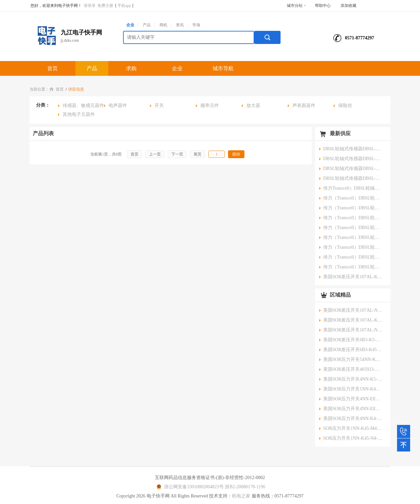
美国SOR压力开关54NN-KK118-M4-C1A (353, 359)
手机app (124, 6)
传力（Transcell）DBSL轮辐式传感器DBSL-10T (353, 228)
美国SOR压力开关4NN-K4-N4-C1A (353, 419)
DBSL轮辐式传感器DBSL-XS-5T (353, 178)
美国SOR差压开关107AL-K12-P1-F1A (353, 277)
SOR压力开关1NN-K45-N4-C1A (353, 438)
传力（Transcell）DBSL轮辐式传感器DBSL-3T (353, 247)
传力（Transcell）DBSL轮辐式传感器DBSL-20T (353, 208)
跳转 (236, 154)
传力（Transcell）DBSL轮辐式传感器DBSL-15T (353, 218)
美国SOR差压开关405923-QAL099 (353, 369)
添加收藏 (348, 6)
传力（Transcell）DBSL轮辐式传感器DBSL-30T (353, 198)
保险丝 (345, 105)
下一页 (177, 154)
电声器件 (118, 105)
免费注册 (105, 6)
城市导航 (223, 68)
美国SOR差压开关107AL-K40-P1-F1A (353, 320)
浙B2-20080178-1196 (245, 487)
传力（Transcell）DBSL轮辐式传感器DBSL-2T (353, 257)
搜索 (267, 37)
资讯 (180, 25)
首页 (52, 68)
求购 (131, 68)
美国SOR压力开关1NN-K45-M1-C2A (353, 389)
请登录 (90, 6)
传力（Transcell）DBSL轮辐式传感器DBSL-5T (353, 237)
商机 (163, 25)
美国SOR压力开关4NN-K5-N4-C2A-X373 (353, 379)
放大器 (253, 105)
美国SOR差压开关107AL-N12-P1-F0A (353, 330)
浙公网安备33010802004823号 (189, 487)
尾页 (198, 154)
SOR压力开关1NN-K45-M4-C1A (353, 428)
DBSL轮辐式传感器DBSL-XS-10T (353, 168)
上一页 (155, 154)
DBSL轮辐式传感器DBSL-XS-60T (353, 149)
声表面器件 (304, 105)
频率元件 (210, 105)
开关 (159, 105)
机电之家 (241, 496)
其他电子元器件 (79, 114)
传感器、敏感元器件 (83, 105)
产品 (147, 25)
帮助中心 (323, 6)
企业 (130, 25)
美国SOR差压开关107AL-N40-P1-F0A (353, 310)
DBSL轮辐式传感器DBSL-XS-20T (353, 159)
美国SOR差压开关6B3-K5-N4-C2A (353, 340)
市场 (196, 25)
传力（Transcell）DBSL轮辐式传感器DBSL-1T (353, 267)
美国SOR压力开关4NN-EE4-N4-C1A (353, 399)
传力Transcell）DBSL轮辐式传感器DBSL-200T (353, 188)
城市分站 (296, 6)
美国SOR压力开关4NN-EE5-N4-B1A (353, 409)
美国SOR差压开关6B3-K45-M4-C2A (353, 350)
